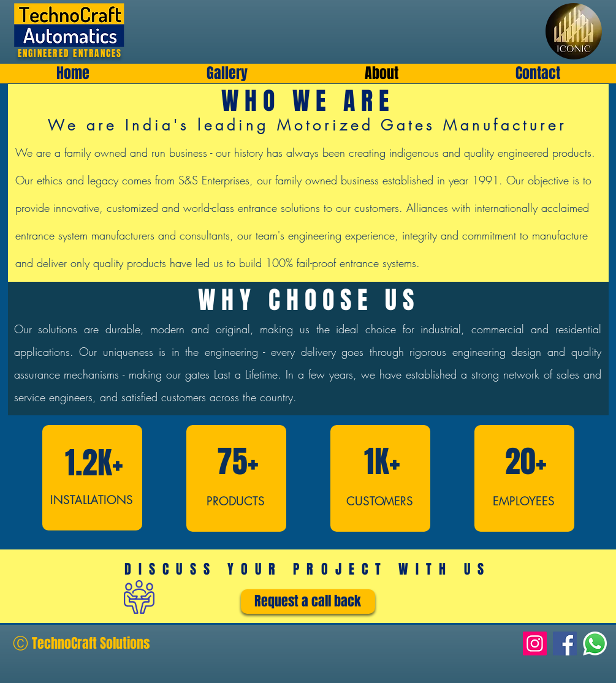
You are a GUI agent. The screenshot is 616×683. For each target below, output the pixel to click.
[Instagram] (535, 643)
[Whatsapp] (595, 643)
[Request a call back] (308, 602)
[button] (227, 74)
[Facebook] (565, 643)
